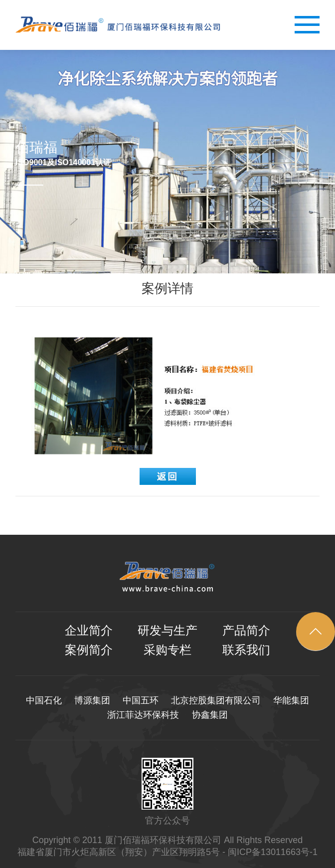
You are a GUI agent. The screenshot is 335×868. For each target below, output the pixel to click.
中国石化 (44, 700)
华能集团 (291, 700)
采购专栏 (167, 650)
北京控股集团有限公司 (216, 700)
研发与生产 (167, 631)
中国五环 (141, 700)
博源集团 (92, 700)
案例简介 (89, 650)
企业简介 (89, 631)
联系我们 (246, 650)
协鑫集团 (210, 715)
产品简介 (246, 631)
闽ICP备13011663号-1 (273, 852)
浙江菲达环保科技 (143, 715)
